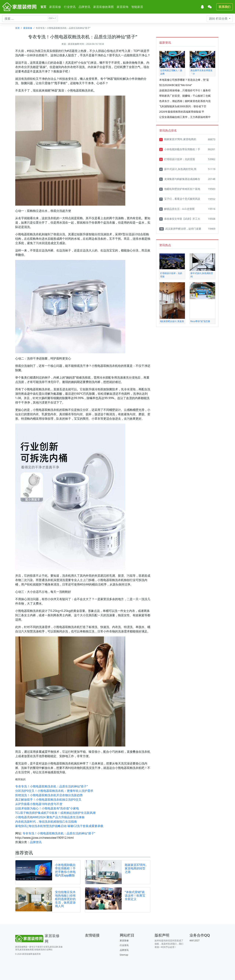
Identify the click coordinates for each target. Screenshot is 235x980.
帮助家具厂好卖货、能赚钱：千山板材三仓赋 (185, 96)
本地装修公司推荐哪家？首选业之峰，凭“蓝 (184, 80)
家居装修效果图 (103, 7)
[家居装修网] (20, 7)
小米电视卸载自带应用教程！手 (180, 149)
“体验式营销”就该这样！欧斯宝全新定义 (135, 895)
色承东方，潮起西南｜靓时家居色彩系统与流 (185, 101)
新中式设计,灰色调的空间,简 (178, 169)
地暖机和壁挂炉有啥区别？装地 (180, 189)
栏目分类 (219, 19)
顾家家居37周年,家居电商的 (178, 139)
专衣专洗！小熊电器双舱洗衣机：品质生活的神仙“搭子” (52, 786)
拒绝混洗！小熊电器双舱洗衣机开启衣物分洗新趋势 (49, 795)
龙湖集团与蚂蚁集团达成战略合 (180, 179)
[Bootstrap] (39, 939)
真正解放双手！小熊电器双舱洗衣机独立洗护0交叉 (48, 800)
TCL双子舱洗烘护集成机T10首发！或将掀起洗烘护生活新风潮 (55, 813)
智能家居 (137, 7)
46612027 (195, 940)
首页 (43, 7)
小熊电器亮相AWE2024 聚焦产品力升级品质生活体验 (50, 817)
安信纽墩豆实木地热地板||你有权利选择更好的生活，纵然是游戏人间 (65, 899)
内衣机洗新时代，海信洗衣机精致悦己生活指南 (46, 822)
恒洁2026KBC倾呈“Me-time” (176, 85)
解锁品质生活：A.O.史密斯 (177, 209)
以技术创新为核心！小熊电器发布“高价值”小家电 (47, 808)
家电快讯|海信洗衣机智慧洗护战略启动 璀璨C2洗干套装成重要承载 (59, 826)
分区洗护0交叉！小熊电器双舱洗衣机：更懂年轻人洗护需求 (54, 791)
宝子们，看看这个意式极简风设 (180, 199)
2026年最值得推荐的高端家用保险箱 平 (182, 112)
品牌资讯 (84, 7)
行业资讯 (70, 7)
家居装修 (55, 7)
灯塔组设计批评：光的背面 (177, 159)
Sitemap (124, 955)
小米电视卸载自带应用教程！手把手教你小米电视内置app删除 (65, 870)
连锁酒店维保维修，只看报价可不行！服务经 (185, 90)
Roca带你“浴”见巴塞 (200, 321)
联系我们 (225, 7)
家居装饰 (123, 7)
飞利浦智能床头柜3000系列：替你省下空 (183, 106)
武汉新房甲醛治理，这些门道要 (180, 229)
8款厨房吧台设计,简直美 (172, 321)
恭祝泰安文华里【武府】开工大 (180, 219)
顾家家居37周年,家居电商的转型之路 (136, 868)
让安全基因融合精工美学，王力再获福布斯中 (185, 117)
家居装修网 (74, 44)
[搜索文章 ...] (30, 19)
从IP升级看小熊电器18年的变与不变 (39, 804)
